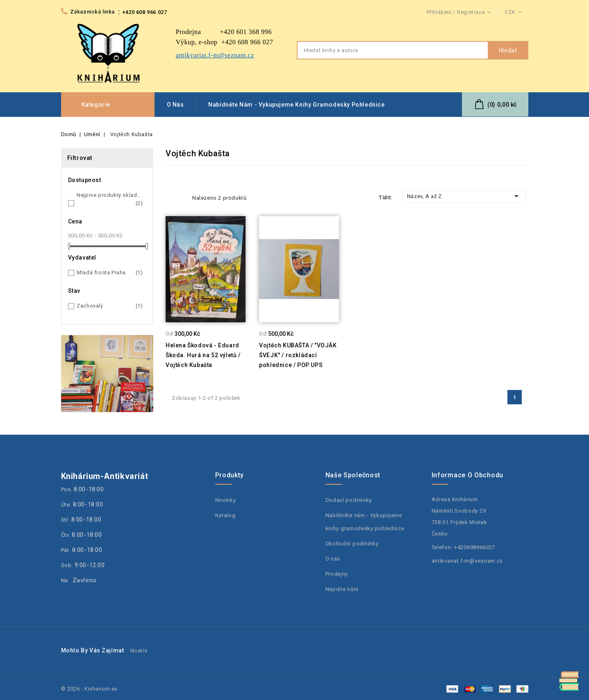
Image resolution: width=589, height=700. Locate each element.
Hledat (508, 50)
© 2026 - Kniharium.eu (90, 689)
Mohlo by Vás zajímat (93, 650)
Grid (171, 198)
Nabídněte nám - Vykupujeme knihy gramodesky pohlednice (296, 105)
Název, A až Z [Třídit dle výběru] (464, 196)
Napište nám (342, 589)
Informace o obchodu (467, 475)
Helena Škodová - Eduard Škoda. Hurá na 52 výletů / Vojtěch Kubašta (203, 355)
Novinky (226, 500)
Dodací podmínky (349, 500)
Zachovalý (110, 306)
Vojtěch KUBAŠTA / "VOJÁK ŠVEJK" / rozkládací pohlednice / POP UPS (298, 355)
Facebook (523, 422)
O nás (175, 105)
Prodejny (337, 574)
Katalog (225, 515)
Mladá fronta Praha (110, 273)
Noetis (139, 651)
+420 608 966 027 (145, 12)
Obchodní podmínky (352, 544)
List (182, 198)
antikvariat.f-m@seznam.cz (467, 561)
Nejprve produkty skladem (110, 200)
